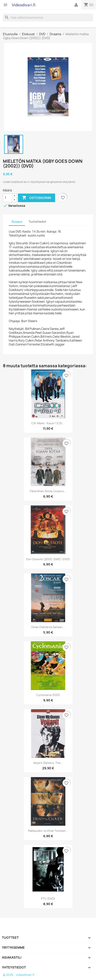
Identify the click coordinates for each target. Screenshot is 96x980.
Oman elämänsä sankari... (48, 627)
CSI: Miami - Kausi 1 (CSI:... (48, 423)
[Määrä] (8, 198)
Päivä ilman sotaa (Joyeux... (48, 491)
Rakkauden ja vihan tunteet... (48, 831)
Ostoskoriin (37, 198)
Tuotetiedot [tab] (37, 222)
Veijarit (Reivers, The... (48, 763)
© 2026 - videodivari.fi (19, 975)
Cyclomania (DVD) (48, 695)
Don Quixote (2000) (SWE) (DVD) (48, 559)
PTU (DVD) (48, 899)
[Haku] (48, 18)
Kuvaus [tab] (17, 222)
